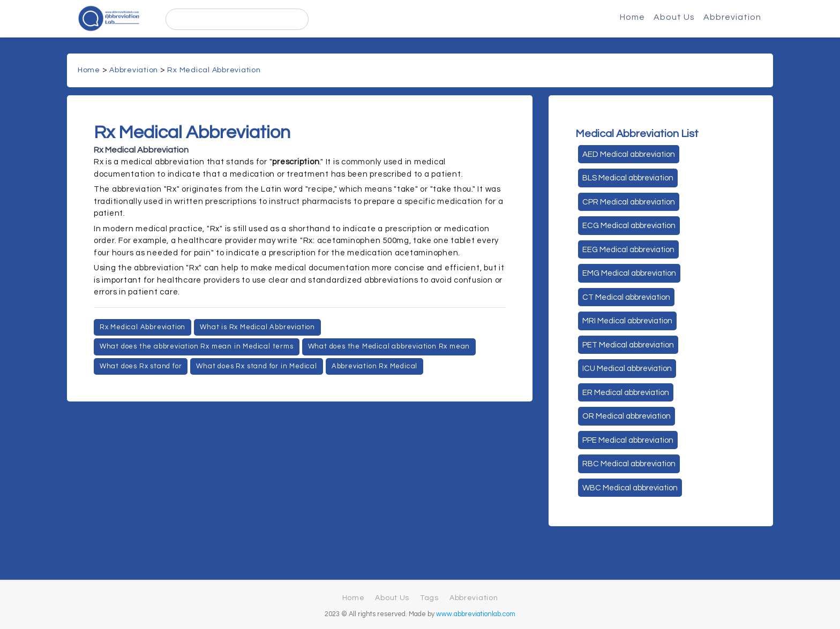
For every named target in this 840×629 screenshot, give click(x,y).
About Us (674, 17)
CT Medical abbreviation (626, 297)
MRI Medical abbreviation (627, 321)
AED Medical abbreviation (629, 154)
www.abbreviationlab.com (476, 614)
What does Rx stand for (141, 366)
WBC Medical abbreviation (630, 488)
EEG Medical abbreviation (628, 250)
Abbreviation (732, 17)
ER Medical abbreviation (626, 393)
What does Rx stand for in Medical (256, 366)
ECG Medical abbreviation (629, 226)
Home (632, 17)
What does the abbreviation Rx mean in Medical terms (197, 346)
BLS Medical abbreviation (628, 178)
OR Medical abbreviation (627, 416)
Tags (429, 598)
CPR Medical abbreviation (629, 202)
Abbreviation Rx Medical (374, 366)
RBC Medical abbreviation (629, 464)
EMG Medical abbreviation (629, 273)
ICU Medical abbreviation (627, 369)
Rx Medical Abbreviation (214, 70)
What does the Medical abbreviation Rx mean (389, 346)
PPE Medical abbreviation (628, 440)
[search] (237, 19)
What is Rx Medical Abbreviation (257, 327)
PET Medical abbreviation (628, 345)
